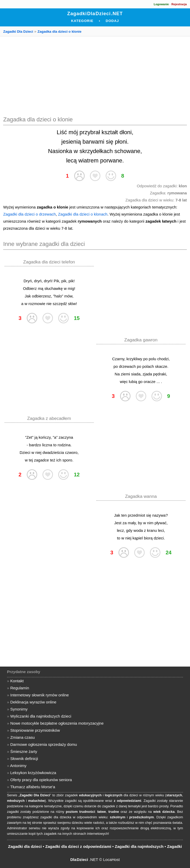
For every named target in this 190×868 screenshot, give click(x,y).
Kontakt (17, 681)
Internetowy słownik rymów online (39, 695)
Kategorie (82, 21)
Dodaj (112, 21)
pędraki (159, 374)
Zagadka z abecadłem (49, 418)
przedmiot (137, 515)
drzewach (127, 366)
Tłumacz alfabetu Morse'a (33, 787)
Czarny (118, 359)
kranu (152, 530)
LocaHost (111, 859)
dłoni (126, 132)
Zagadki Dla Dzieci (18, 32)
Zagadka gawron (141, 340)
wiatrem (88, 160)
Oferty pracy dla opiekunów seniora (41, 780)
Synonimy (19, 709)
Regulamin (20, 688)
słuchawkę (53, 288)
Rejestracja (179, 4)
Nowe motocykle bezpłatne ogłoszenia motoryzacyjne (57, 723)
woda (138, 530)
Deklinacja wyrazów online (33, 702)
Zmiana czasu (22, 737)
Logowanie (161, 4)
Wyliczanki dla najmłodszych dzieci (41, 716)
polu (153, 359)
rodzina (64, 445)
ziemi (125, 374)
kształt (110, 132)
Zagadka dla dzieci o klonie (59, 32)
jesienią (71, 142)
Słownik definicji (24, 759)
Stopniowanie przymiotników (35, 730)
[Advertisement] (95, 75)
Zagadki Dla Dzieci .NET (95, 14)
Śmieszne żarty (24, 751)
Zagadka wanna (141, 496)
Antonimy (18, 766)
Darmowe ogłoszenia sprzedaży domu (44, 744)
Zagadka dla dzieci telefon (49, 262)
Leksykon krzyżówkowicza (33, 773)
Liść (62, 132)
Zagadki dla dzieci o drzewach (29, 214)
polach (148, 366)
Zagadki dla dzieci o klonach (83, 214)
